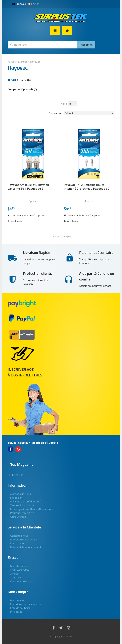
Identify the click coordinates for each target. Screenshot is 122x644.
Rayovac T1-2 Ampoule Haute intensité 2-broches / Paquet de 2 (87, 187)
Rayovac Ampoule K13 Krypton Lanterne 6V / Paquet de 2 (28, 187)
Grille (13, 80)
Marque (23, 62)
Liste (26, 80)
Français (19, 4)
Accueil (12, 62)
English (34, 4)
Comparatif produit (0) (22, 89)
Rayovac (35, 62)
